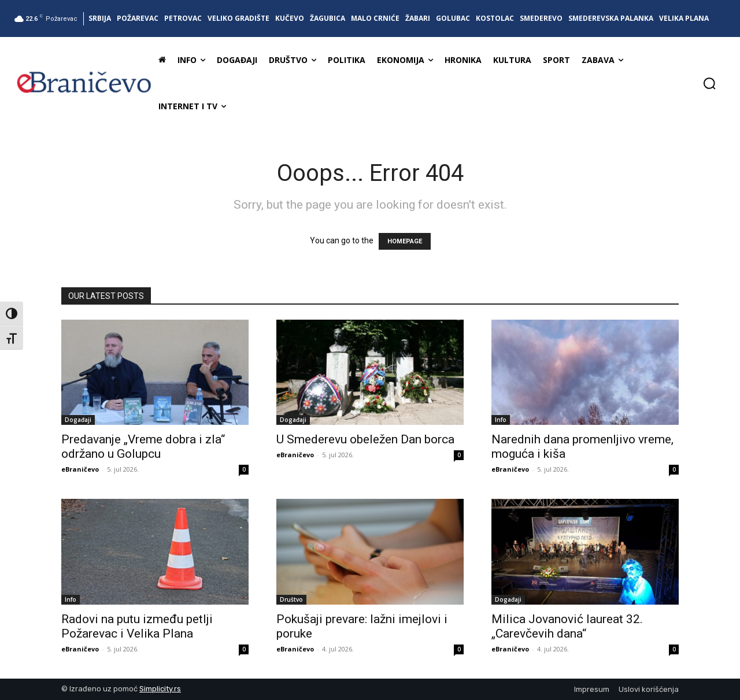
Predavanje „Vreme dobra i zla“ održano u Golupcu (143, 447)
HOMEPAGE (405, 241)
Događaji (78, 420)
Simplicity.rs (160, 689)
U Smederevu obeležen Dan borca (365, 439)
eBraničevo (80, 469)
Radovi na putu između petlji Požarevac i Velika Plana (137, 626)
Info (501, 420)
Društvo (291, 599)
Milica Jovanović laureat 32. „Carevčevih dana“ (567, 626)
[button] (709, 83)
